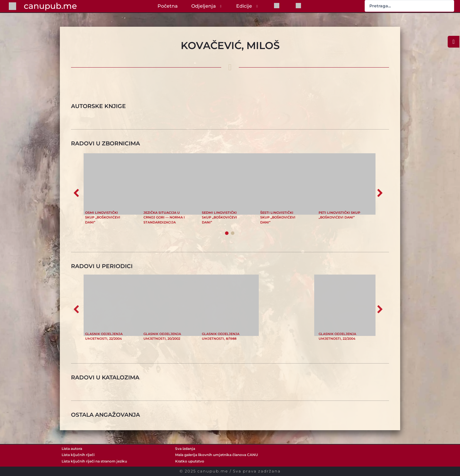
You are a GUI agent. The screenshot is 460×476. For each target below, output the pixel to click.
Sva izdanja (185, 449)
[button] (380, 193)
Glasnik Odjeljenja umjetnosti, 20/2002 (162, 336)
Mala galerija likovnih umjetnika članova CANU (217, 455)
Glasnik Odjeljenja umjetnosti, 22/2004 (104, 336)
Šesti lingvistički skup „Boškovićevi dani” (278, 217)
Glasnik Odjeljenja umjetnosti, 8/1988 (221, 336)
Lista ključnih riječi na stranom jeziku (94, 461)
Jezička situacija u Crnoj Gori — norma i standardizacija (164, 217)
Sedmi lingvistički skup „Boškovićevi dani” (219, 217)
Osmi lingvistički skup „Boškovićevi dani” (103, 217)
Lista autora (72, 449)
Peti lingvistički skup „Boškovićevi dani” (339, 215)
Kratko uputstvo (190, 461)
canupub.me (50, 6)
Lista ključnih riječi (78, 455)
